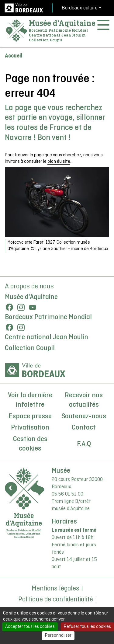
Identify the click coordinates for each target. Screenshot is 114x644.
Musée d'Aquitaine (62, 23)
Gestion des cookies (30, 444)
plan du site (59, 162)
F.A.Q (84, 444)
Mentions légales (55, 589)
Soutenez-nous (84, 416)
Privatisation (30, 428)
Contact (84, 428)
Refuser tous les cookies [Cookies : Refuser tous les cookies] (87, 627)
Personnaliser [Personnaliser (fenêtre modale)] (58, 635)
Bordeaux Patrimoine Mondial (48, 317)
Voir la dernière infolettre (30, 400)
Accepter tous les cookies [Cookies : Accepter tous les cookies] (30, 627)
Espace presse (30, 416)
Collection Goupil (30, 348)
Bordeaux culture (80, 8)
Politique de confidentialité (56, 600)
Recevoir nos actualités (84, 400)
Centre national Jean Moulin (47, 337)
